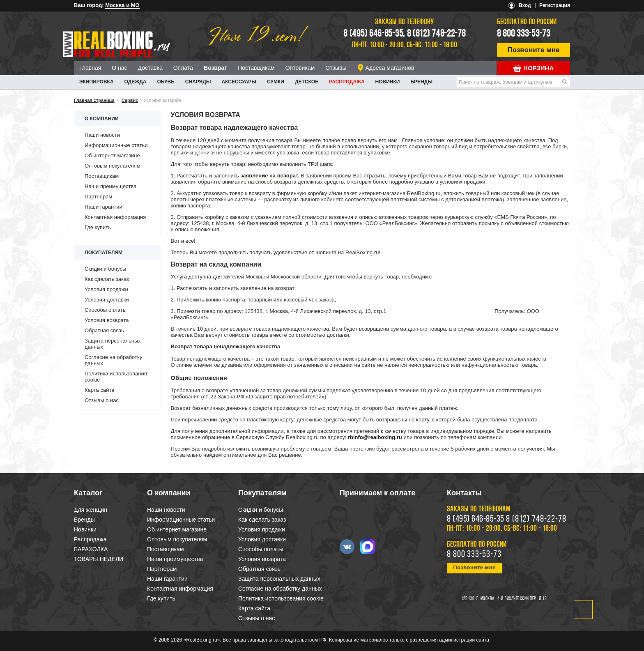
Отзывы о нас (102, 400)
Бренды (421, 82)
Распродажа (347, 82)
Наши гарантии (103, 207)
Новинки (388, 82)
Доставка (150, 68)
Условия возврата (107, 320)
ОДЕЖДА (136, 82)
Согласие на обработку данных (280, 589)
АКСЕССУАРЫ (239, 82)
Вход (525, 5)
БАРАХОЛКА (91, 549)
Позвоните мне (534, 50)
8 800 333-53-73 (524, 34)
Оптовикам (300, 68)
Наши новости (102, 135)
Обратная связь (104, 330)
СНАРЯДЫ (198, 82)
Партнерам (98, 197)
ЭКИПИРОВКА (97, 82)
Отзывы (336, 68)
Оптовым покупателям (113, 166)
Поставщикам (256, 68)
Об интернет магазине (112, 155)
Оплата (183, 68)
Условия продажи (106, 289)
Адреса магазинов (390, 68)
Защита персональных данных (279, 579)
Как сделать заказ (107, 279)
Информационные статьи (116, 145)
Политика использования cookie (281, 598)
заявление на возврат (269, 176)
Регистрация (555, 5)
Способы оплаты (106, 310)
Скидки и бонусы (105, 269)
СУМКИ (276, 82)
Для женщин (91, 510)
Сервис (130, 100)
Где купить (98, 227)
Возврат (215, 68)
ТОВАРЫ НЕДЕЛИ (99, 559)
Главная (90, 68)
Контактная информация (115, 217)
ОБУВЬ (166, 82)
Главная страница (94, 100)
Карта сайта (99, 390)
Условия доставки (107, 300)
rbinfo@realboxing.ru (375, 437)
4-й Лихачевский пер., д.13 (522, 599)
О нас (119, 68)
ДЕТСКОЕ (307, 82)
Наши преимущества (111, 186)
